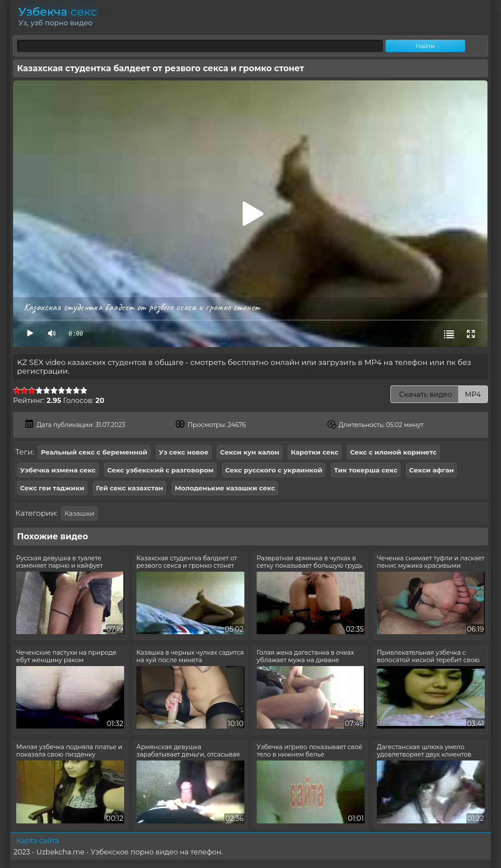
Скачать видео (439, 394)
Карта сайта (38, 841)
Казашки (79, 513)
